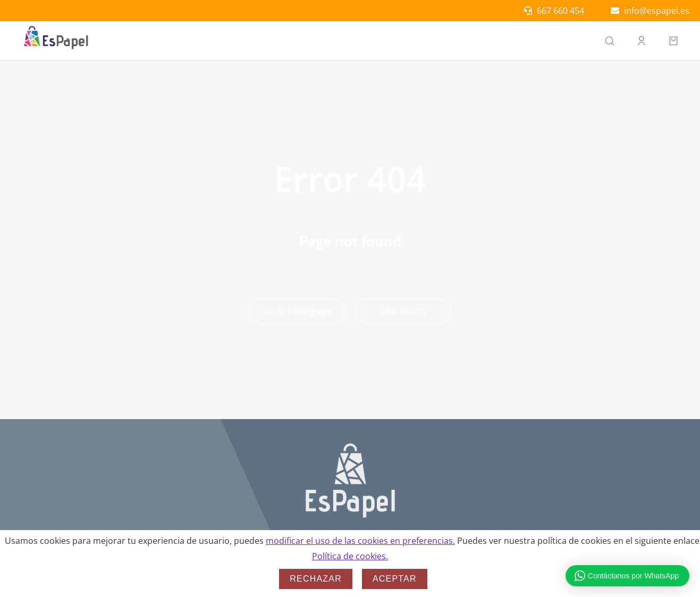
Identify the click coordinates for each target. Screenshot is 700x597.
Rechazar (316, 579)
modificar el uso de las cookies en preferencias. (360, 541)
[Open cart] (673, 41)
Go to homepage (297, 311)
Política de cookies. (350, 556)
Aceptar (395, 579)
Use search (403, 311)
